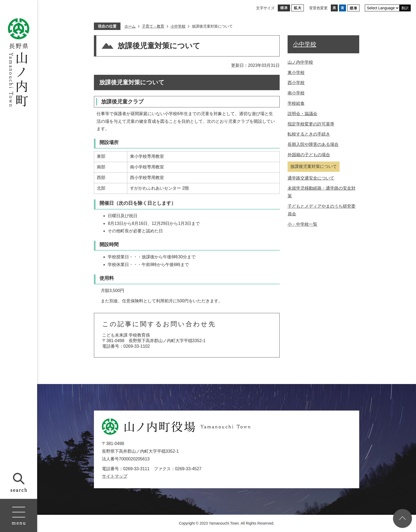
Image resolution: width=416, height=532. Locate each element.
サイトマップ (115, 476)
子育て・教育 (153, 26)
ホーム (130, 26)
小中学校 (178, 26)
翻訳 (405, 8)
